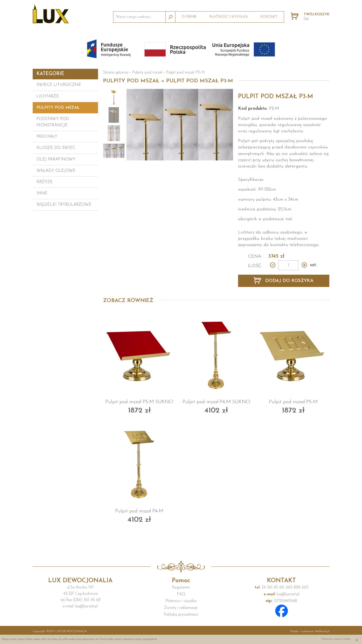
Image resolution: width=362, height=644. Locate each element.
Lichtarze (48, 96)
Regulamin (181, 588)
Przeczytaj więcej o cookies (336, 639)
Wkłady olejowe (56, 171)
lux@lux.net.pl (282, 594)
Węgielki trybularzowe (64, 205)
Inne (42, 193)
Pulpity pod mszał (58, 108)
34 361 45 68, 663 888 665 (282, 588)
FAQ (181, 594)
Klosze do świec (56, 148)
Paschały (47, 137)
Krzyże (45, 182)
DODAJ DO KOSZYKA (289, 281)
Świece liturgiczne (59, 85)
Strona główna (116, 73)
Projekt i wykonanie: (310, 631)
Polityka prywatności (181, 615)
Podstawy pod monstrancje (53, 122)
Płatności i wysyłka (181, 601)
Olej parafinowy (56, 159)
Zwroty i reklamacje (181, 608)
